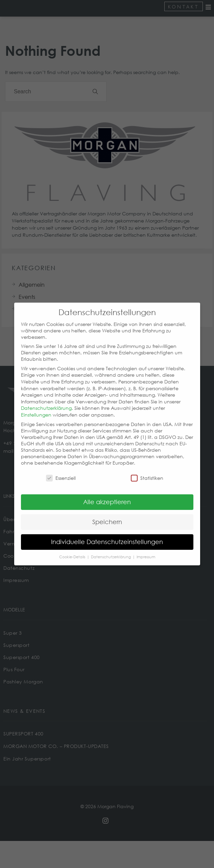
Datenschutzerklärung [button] (111, 549)
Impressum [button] (146, 549)
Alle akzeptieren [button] (107, 494)
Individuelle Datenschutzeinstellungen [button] (107, 534)
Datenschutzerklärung (46, 401)
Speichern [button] (107, 514)
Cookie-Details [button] (73, 549)
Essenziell (61, 471)
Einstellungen (36, 407)
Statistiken (147, 471)
